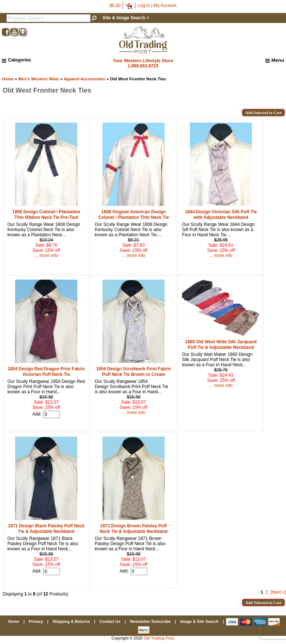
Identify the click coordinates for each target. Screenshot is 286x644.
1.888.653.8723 (143, 66)
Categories (16, 60)
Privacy (36, 621)
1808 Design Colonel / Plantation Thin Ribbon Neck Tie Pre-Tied (46, 215)
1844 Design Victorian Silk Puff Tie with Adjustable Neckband (221, 215)
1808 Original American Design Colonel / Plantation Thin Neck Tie (133, 215)
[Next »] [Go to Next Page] (278, 592)
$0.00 (121, 6)
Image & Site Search (199, 621)
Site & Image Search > (126, 18)
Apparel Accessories (84, 79)
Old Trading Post (158, 638)
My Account (165, 6)
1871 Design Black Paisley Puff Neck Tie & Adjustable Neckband (46, 529)
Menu (275, 60)
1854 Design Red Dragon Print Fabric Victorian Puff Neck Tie (46, 372)
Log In (144, 6)
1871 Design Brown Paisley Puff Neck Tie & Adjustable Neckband (134, 529)
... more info (46, 256)
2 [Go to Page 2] (267, 592)
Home (8, 79)
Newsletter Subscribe (150, 621)
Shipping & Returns (71, 621)
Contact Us (110, 621)
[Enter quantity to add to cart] (52, 414)
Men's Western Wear (39, 79)
